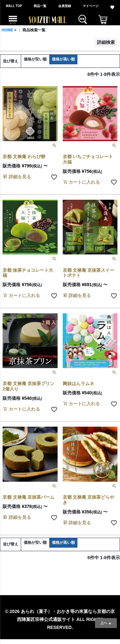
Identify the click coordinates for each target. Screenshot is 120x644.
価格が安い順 (35, 59)
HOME (7, 30)
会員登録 (65, 6)
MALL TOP (14, 6)
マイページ (91, 6)
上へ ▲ (106, 623)
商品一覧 (40, 6)
